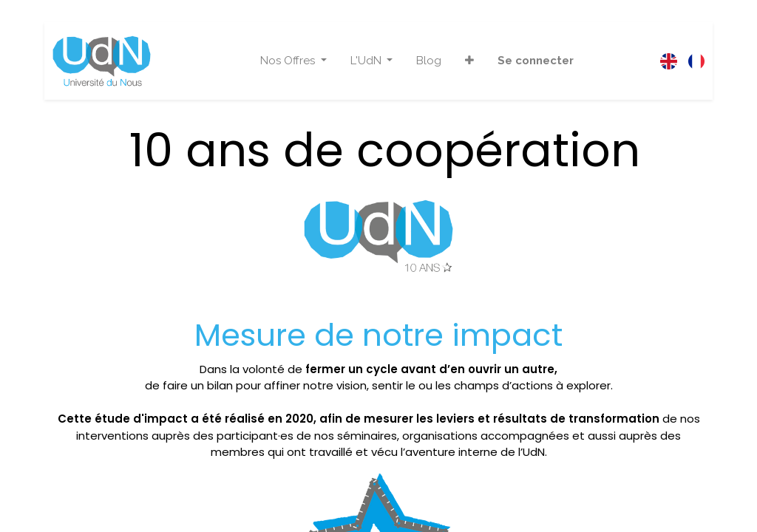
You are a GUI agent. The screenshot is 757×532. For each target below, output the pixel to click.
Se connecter (536, 61)
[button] (469, 61)
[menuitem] (429, 61)
